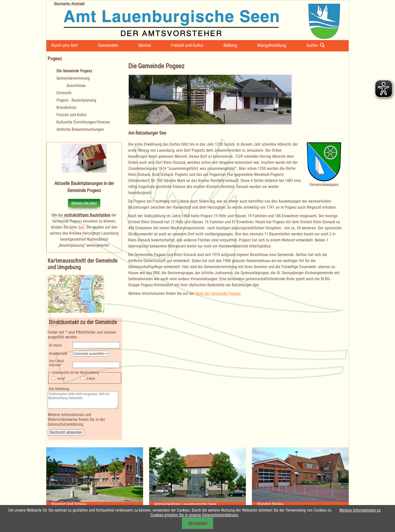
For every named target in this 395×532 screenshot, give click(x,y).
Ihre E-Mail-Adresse (57, 363)
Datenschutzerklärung (65, 424)
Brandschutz (67, 107)
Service (145, 45)
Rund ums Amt (65, 45)
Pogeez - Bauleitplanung (76, 100)
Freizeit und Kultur (187, 45)
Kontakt (78, 4)
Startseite (62, 4)
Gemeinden (108, 45)
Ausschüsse (76, 86)
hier (81, 227)
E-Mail (91, 379)
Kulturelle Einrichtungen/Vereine (83, 122)
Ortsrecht (64, 93)
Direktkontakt (58, 354)
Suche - (316, 45)
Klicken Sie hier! (84, 203)
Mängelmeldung (272, 45)
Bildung (230, 45)
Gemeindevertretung (73, 78)
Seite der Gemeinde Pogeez (218, 293)
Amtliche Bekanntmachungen (80, 129)
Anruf (61, 379)
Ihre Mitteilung (59, 389)
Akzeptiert (198, 523)
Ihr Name (55, 345)
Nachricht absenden (66, 432)
